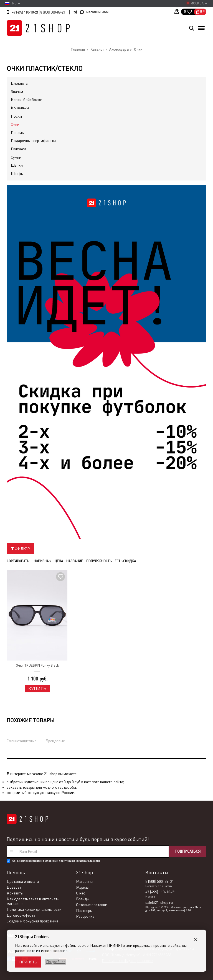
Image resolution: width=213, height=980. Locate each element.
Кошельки (20, 108)
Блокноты (20, 83)
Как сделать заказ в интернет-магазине (33, 901)
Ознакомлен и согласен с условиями (56, 861)
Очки (15, 124)
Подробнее (55, 962)
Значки (17, 92)
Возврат (14, 887)
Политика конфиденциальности (34, 909)
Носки (16, 116)
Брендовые (55, 741)
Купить (37, 689)
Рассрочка (85, 916)
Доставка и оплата (23, 881)
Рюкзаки (18, 149)
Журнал (83, 887)
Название (73, 561)
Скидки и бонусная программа (32, 921)
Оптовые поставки (92, 905)
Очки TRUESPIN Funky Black (37, 666)
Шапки (17, 165)
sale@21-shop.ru (159, 902)
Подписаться (186, 852)
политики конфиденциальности (79, 861)
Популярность (97, 561)
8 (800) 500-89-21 (53, 12)
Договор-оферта (21, 915)
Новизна (42, 561)
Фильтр (20, 549)
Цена (58, 561)
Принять (28, 962)
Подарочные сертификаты (33, 141)
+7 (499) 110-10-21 (25, 12)
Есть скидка (123, 561)
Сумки (16, 157)
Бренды (83, 899)
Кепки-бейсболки (27, 100)
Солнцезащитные (21, 741)
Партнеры (84, 911)
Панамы (18, 133)
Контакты (15, 893)
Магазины (85, 881)
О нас (81, 893)
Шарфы (17, 174)
